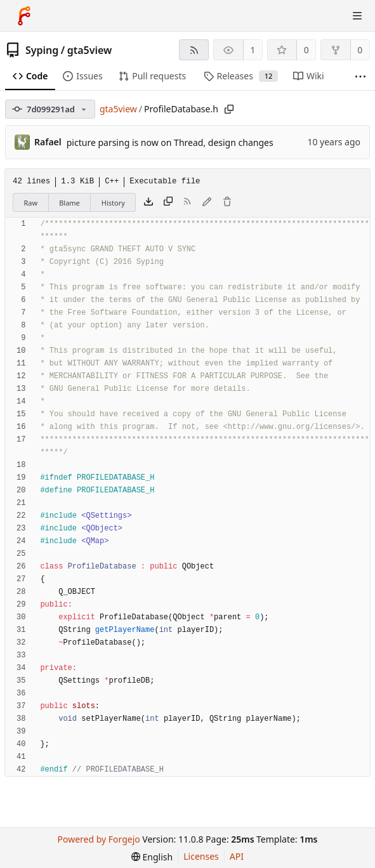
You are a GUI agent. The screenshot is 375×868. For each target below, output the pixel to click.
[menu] (152, 857)
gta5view (90, 50)
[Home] (24, 16)
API (237, 856)
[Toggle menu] (357, 16)
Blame (69, 203)
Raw (31, 203)
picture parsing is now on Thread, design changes (170, 142)
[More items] (360, 76)
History (113, 203)
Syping (42, 50)
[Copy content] (168, 202)
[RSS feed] (194, 50)
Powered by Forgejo (99, 839)
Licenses (201, 856)
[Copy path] (229, 109)
